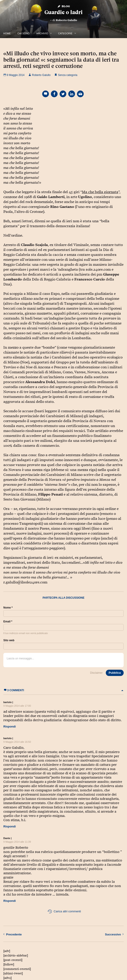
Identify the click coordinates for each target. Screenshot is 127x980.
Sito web (9, 640)
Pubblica (115, 673)
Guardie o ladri (63, 12)
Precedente (12, 934)
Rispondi (10, 726)
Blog (63, 6)
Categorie (65, 33)
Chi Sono (23, 33)
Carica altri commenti (64, 911)
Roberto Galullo (66, 20)
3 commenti (63, 690)
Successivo (114, 934)
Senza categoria (68, 75)
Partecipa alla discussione (64, 598)
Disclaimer (96, 673)
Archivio (42, 33)
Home (7, 33)
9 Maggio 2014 (14, 75)
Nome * (8, 608)
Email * (8, 622)
